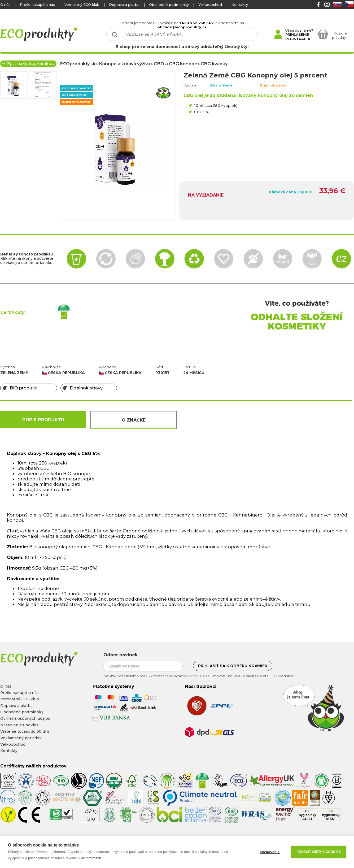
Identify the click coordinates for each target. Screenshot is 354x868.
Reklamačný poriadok (21, 738)
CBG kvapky (214, 64)
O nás (5, 5)
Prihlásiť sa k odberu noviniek (233, 666)
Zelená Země (221, 85)
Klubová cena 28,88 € (291, 192)
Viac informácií (89, 858)
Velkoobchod (210, 5)
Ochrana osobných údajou (25, 718)
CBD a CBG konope (176, 64)
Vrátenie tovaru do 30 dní (25, 731)
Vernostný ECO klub (82, 5)
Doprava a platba (124, 5)
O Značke (134, 420)
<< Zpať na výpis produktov (28, 64)
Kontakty (240, 5)
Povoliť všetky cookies (319, 852)
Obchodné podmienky (169, 5)
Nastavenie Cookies (19, 725)
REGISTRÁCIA (298, 39)
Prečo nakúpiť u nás (37, 5)
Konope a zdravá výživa (125, 64)
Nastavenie (270, 852)
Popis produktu (43, 420)
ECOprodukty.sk (78, 64)
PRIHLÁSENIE (297, 34)
